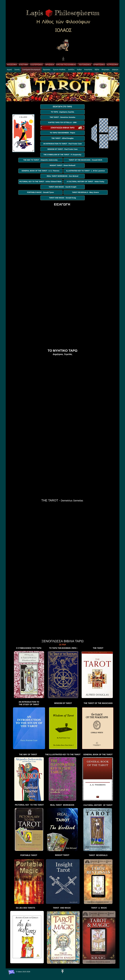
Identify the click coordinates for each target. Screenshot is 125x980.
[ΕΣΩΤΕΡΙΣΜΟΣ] (37, 65)
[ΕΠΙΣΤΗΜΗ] (24, 65)
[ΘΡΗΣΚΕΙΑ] (50, 65)
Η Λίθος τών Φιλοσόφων (63, 22)
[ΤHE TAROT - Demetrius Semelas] (63, 117)
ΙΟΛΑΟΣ (63, 31)
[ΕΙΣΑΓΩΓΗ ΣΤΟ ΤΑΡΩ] (62, 107)
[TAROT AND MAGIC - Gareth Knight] (63, 187)
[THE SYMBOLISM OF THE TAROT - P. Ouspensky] (62, 155)
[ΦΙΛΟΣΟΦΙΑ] (12, 65)
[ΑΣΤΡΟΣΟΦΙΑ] (112, 65)
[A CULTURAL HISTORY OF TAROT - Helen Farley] (86, 182)
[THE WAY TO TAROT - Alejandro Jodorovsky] (41, 160)
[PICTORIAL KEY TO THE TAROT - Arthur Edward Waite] (41, 182)
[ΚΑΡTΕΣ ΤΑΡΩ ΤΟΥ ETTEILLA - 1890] (62, 123)
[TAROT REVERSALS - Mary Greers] (86, 192)
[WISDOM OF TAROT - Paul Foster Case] (63, 149)
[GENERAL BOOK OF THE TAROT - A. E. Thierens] (41, 171)
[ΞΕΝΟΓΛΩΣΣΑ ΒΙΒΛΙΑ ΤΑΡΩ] (62, 128)
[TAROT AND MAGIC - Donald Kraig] (63, 198)
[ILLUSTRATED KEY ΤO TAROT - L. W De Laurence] (86, 171)
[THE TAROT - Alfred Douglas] (63, 138)
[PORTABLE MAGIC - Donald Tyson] (41, 192)
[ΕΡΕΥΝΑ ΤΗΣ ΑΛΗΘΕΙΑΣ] (66, 65)
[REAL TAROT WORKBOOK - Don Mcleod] (63, 176)
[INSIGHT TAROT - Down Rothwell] (63, 166)
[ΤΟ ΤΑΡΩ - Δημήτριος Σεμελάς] (63, 112)
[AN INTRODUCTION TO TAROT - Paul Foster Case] (63, 144)
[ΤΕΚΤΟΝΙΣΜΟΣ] (85, 65)
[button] (47, 70)
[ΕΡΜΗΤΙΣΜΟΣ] (99, 65)
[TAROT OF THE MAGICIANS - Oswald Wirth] (86, 160)
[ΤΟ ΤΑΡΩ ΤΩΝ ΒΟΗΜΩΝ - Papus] (63, 133)
